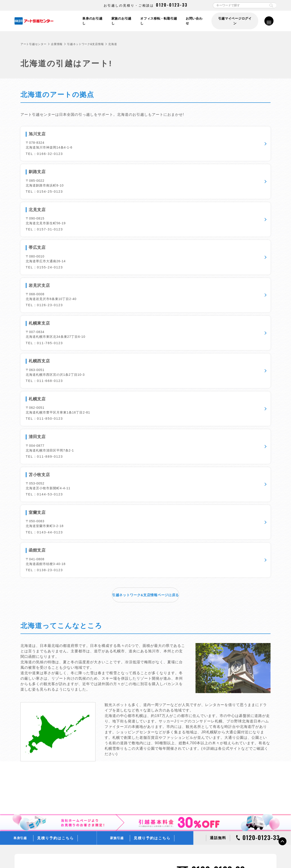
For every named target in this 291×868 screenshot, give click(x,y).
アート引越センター (33, 44)
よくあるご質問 (211, 676)
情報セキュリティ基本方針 (89, 855)
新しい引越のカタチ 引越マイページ (142, 792)
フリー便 (207, 731)
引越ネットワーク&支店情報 (85, 44)
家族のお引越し (121, 21)
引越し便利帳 (209, 682)
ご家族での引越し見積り (134, 706)
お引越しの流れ (211, 657)
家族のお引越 (127, 663)
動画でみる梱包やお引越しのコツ (222, 663)
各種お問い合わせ (210, 855)
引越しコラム (209, 694)
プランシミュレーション (217, 761)
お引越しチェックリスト (217, 669)
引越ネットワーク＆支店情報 (220, 810)
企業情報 (57, 44)
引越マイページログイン (235, 21)
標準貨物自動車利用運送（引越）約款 (167, 855)
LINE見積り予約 (129, 724)
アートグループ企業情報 (217, 816)
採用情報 (207, 822)
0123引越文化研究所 (214, 773)
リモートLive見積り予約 (134, 718)
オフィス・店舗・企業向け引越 (138, 669)
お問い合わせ (195, 21)
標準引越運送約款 (125, 855)
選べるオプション (130, 767)
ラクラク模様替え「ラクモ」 (137, 786)
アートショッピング (131, 773)
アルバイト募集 (211, 828)
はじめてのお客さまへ (215, 755)
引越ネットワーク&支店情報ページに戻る (145, 312)
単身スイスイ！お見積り (134, 694)
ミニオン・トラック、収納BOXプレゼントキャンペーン (237, 724)
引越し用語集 (209, 688)
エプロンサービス (130, 780)
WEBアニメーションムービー (220, 767)
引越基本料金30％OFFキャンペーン (224, 718)
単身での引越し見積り (132, 700)
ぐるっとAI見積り (130, 731)
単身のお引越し (91, 21)
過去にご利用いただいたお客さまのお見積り (147, 712)
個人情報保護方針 (54, 855)
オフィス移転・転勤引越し (158, 21)
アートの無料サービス (132, 755)
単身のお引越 (127, 657)
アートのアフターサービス (135, 761)
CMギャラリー (210, 780)
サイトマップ (237, 855)
